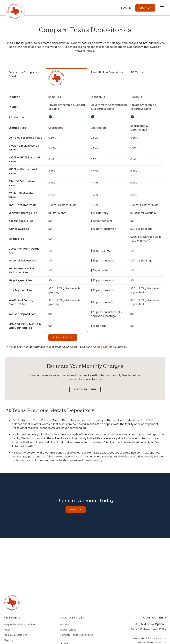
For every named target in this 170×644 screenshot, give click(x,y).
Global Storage (68, 639)
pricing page (99, 356)
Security (64, 634)
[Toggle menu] (162, 17)
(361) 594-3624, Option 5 (150, 633)
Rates (7, 639)
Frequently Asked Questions (20, 634)
